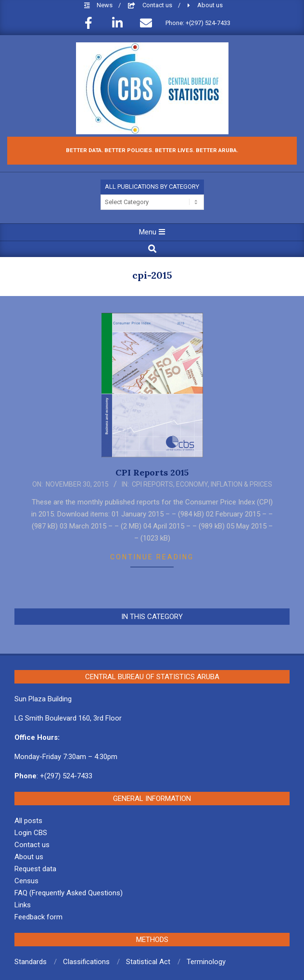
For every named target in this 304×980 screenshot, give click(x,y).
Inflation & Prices (241, 484)
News (105, 5)
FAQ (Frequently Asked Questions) (69, 893)
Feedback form (38, 917)
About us (210, 5)
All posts (28, 821)
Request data (35, 869)
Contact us (158, 5)
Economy (192, 484)
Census (26, 881)
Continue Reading (152, 557)
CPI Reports (152, 484)
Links (23, 905)
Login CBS (31, 833)
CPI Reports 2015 (152, 472)
